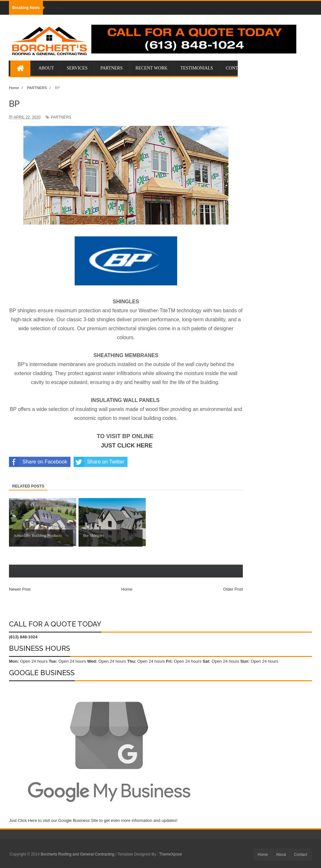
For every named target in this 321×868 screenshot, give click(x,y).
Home (127, 589)
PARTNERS (61, 117)
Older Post (233, 589)
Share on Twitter (99, 462)
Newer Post (20, 589)
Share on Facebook (38, 462)
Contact (301, 855)
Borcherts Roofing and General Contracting (78, 854)
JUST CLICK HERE (127, 446)
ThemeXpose (171, 854)
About (281, 855)
